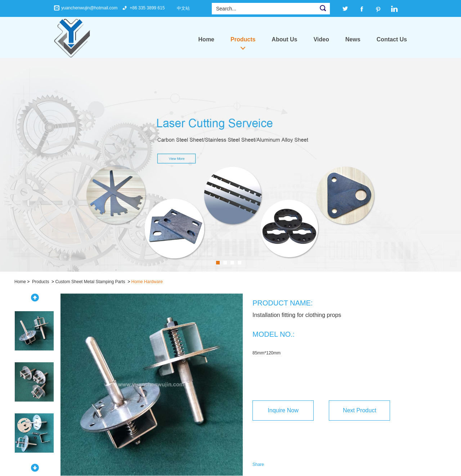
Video (321, 39)
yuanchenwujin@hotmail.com (89, 8)
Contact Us (392, 39)
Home (206, 39)
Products (243, 39)
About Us (284, 39)
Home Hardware (147, 282)
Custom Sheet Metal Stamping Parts (90, 282)
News (353, 39)
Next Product (359, 410)
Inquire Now (283, 410)
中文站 (183, 8)
